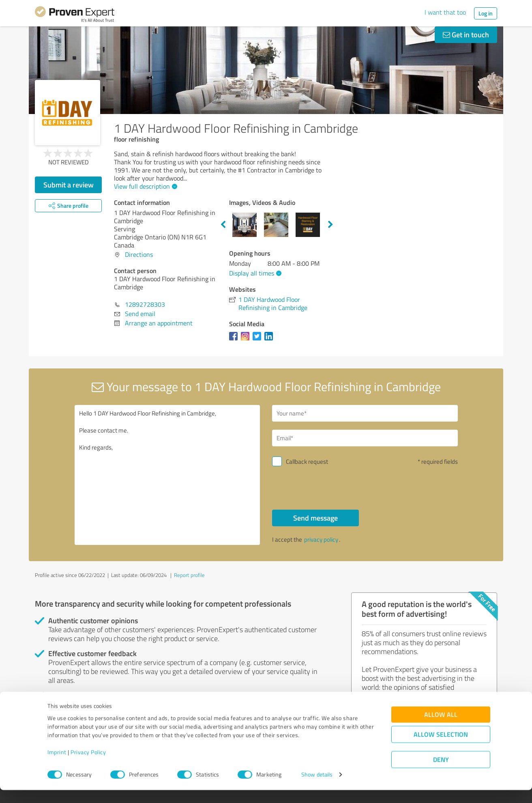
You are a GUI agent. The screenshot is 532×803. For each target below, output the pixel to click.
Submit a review (69, 185)
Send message (315, 518)
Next (330, 225)
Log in (486, 13)
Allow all (441, 728)
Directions (139, 254)
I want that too (445, 12)
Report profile (189, 575)
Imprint (57, 765)
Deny (441, 773)
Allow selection (441, 748)
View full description (145, 186)
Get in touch (466, 34)
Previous (223, 225)
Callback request (307, 462)
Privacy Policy (88, 765)
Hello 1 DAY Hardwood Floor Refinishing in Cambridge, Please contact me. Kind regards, (167, 475)
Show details (317, 788)
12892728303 (145, 304)
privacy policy (321, 539)
